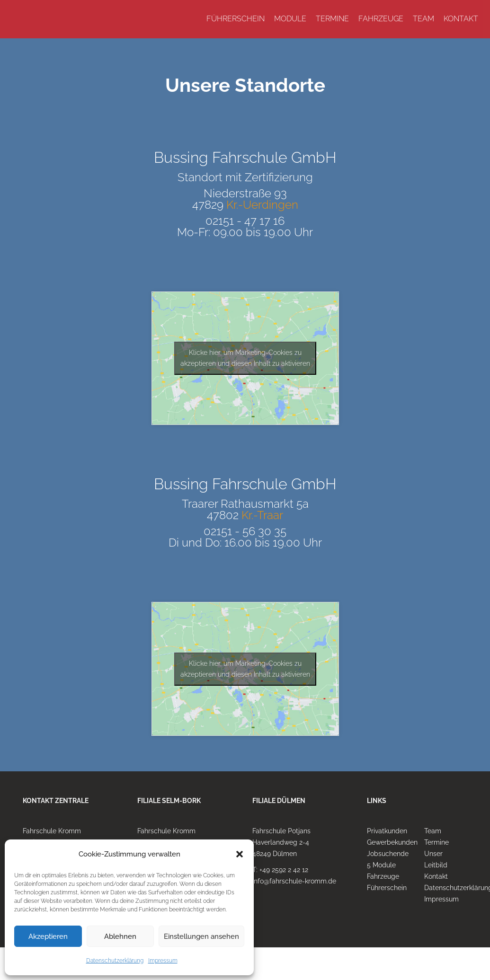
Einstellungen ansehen (201, 936)
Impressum (163, 961)
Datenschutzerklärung (115, 961)
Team (433, 831)
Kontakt (436, 876)
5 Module (381, 865)
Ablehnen (120, 936)
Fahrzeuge (383, 876)
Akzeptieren (48, 936)
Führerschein (387, 888)
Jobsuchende (388, 854)
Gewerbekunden (392, 842)
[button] (240, 854)
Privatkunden (387, 831)
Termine (437, 842)
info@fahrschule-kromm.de (294, 881)
